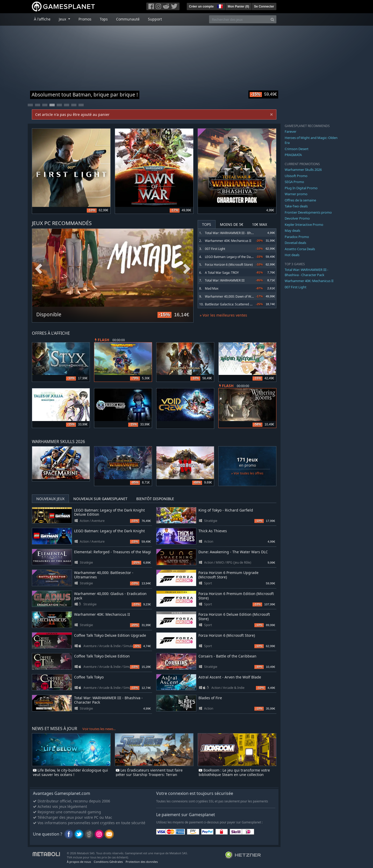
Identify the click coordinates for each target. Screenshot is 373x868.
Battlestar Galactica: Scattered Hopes (232, 304)
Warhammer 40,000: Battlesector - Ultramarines (104, 575)
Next (187, 269)
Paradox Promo (297, 237)
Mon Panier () (238, 6)
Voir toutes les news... (99, 729)
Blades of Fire (210, 698)
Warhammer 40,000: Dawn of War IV (231, 296)
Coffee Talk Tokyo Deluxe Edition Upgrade (110, 635)
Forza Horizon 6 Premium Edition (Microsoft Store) (236, 596)
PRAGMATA (293, 155)
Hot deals (292, 255)
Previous (39, 269)
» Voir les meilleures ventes (223, 315)
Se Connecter (264, 6)
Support (155, 19)
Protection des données (142, 862)
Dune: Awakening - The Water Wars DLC (233, 552)
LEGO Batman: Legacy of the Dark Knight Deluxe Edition (109, 512)
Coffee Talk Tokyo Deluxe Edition (102, 656)
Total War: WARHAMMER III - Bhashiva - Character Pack (245, 233)
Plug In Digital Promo (301, 188)
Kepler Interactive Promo (304, 225)
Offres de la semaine (300, 200)
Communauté (128, 19)
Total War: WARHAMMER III (225, 280)
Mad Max (212, 288)
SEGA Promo (294, 182)
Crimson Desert (297, 149)
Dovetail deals (295, 243)
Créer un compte (201, 6)
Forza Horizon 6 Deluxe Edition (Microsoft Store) (234, 617)
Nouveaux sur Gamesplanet (100, 499)
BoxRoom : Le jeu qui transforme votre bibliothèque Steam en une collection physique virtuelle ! (234, 775)
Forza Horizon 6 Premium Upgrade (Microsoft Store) (228, 575)
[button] (219, 6)
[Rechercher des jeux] (239, 19)
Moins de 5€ (232, 224)
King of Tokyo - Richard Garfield (226, 510)
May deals (292, 230)
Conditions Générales (108, 862)
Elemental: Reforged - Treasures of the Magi (113, 552)
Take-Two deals (296, 206)
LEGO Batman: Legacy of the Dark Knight (234, 257)
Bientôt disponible (155, 499)
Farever (290, 131)
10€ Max (260, 224)
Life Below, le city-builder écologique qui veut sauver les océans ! (70, 772)
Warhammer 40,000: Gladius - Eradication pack (110, 596)
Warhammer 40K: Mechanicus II (228, 241)
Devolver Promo (297, 218)
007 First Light (215, 249)
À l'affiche (42, 19)
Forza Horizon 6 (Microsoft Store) (229, 265)
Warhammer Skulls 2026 (303, 170)
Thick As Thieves (213, 531)
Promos (85, 19)
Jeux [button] (63, 19)
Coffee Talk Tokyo (89, 677)
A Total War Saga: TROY (222, 273)
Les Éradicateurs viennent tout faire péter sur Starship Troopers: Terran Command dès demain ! (149, 775)
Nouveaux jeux (50, 499)
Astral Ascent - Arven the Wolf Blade (230, 677)
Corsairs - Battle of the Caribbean (227, 656)
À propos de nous (79, 862)
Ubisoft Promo (296, 176)
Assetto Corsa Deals (300, 249)
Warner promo (296, 194)
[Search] (272, 19)
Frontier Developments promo (308, 212)
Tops (104, 19)
